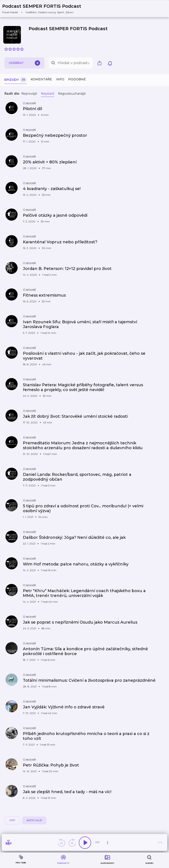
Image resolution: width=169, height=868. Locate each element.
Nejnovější (29, 94)
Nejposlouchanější (72, 94)
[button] (44, 9)
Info (60, 79)
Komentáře (41, 79)
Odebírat (24, 63)
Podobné (77, 79)
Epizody (16, 80)
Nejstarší (48, 94)
